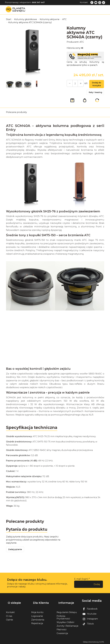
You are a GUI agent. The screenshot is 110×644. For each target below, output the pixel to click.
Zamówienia (38, 619)
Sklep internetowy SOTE (93, 641)
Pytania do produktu (28, 532)
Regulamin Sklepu (67, 612)
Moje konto (37, 612)
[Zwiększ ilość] (69, 84)
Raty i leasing (97, 94)
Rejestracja (37, 623)
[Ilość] (74, 84)
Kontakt (84, 2)
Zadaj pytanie (16, 553)
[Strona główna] (16, 10)
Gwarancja (62, 633)
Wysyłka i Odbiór (66, 622)
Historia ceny (75, 48)
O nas (9, 615)
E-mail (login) (81, 582)
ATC (82, 42)
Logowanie (37, 615)
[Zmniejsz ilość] (79, 84)
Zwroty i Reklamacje (67, 625)
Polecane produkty (16, 114)
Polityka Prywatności (63, 617)
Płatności (62, 629)
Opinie (10, 619)
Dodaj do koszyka (95, 85)
